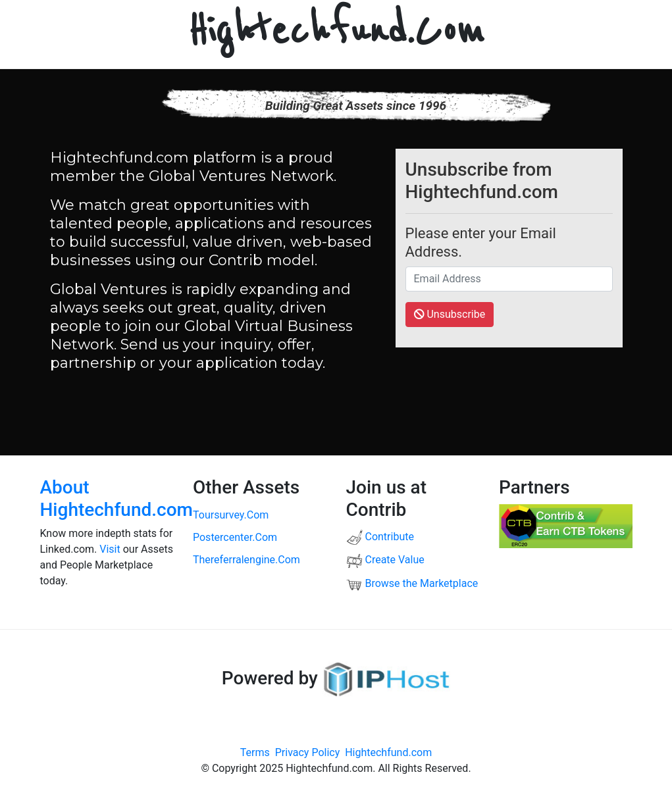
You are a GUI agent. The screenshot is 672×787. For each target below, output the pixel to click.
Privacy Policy (308, 752)
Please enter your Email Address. (481, 242)
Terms (255, 752)
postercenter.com (235, 537)
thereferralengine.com (246, 560)
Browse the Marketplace (412, 583)
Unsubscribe (450, 314)
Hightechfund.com (388, 752)
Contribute (380, 537)
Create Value (385, 560)
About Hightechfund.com (116, 498)
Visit (110, 549)
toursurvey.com (231, 515)
